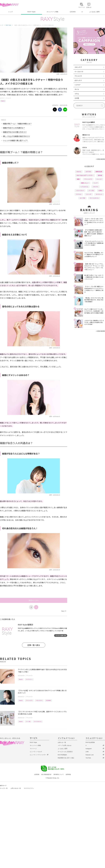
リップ (95, 183)
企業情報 (37, 774)
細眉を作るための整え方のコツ (15, 132)
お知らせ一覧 (62, 742)
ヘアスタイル (84, 187)
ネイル (77, 89)
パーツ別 (28, 721)
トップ (10, 12)
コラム (77, 94)
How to (3, 101)
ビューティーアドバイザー (38, 755)
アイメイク (8, 98)
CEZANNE (48, 700)
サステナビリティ (29, 788)
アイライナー (29, 679)
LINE (87, 752)
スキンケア (78, 67)
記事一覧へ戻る (34, 645)
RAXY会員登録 (90, 742)
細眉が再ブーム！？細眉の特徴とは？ (17, 124)
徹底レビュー (85, 183)
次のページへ (34, 600)
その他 (77, 98)
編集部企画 (99, 172)
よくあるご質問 (94, 12)
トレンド (99, 179)
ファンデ (89, 194)
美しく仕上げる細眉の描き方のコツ (17, 136)
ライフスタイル (38, 721)
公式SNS (73, 12)
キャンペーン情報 (52, 12)
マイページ (33, 749)
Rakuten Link (90, 755)
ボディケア (78, 80)
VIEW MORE (100, 159)
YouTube (88, 758)
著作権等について (59, 774)
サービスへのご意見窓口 (65, 752)
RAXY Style (31, 12)
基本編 (100, 175)
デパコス (79, 194)
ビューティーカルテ (36, 752)
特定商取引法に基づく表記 (66, 758)
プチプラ (95, 187)
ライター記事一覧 (61, 635)
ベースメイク (79, 72)
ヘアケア (77, 85)
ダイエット (99, 194)
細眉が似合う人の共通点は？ (14, 128)
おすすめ (88, 172)
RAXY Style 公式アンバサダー (85, 175)
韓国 (78, 179)
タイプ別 (82, 198)
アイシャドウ (29, 700)
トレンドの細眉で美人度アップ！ (16, 140)
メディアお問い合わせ (65, 745)
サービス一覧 (4, 788)
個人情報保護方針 (46, 774)
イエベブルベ (39, 700)
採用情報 (68, 774)
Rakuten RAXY (9, 5)
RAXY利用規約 (62, 755)
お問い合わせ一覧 (16, 788)
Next (64, 611)
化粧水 (100, 190)
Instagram (89, 749)
